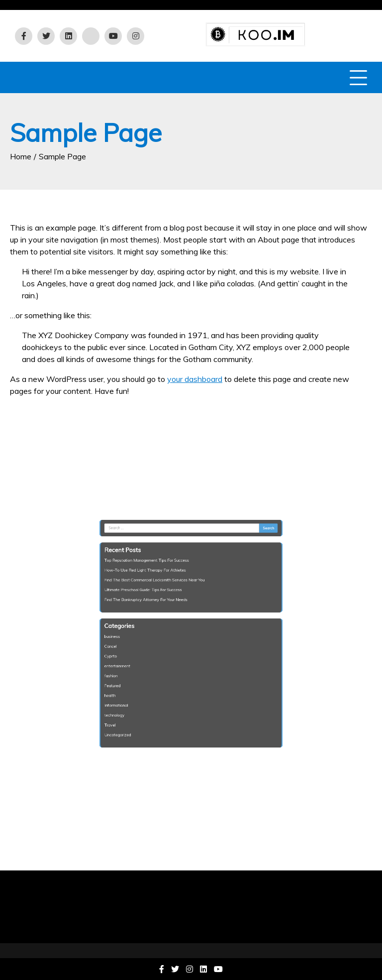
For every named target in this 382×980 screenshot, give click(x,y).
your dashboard (195, 379)
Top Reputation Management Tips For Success (154, 573)
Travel (124, 709)
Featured (126, 676)
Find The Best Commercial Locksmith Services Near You (161, 589)
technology (128, 701)
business (126, 636)
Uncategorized (130, 717)
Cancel (124, 644)
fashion (125, 668)
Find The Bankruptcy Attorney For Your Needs (154, 606)
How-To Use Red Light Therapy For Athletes (153, 581)
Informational (129, 693)
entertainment (130, 660)
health (124, 685)
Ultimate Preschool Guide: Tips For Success (151, 598)
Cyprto (125, 652)
